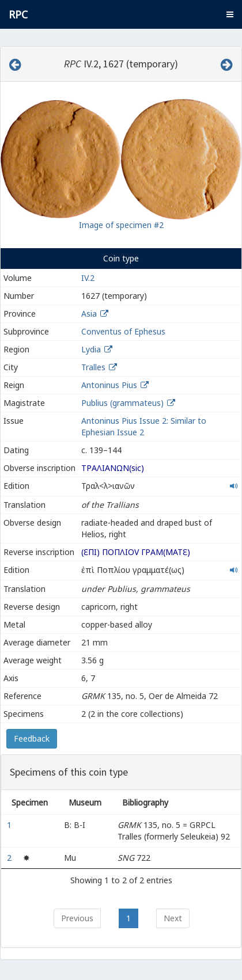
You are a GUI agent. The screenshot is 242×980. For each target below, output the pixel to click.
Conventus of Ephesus (123, 331)
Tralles (93, 367)
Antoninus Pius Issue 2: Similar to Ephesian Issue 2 (144, 426)
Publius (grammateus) (124, 403)
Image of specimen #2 (121, 225)
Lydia (91, 349)
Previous (77, 918)
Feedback (32, 738)
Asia (89, 314)
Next (173, 918)
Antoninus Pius (109, 385)
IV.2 (88, 278)
